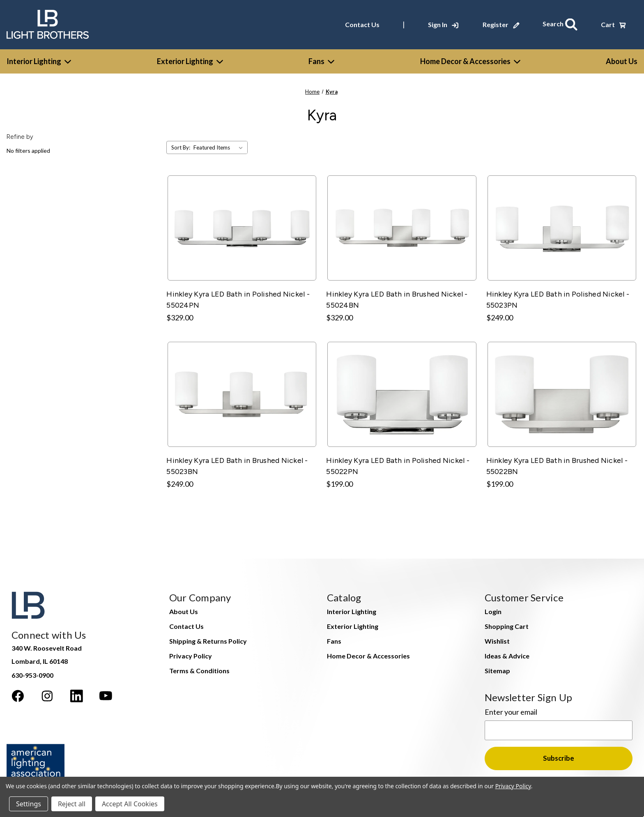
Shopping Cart (507, 624)
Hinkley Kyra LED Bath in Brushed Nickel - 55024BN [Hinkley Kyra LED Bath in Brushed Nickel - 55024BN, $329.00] (397, 297)
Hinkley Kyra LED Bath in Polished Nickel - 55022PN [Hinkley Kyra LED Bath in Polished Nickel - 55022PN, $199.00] (398, 463)
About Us (184, 609)
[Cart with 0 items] (613, 23)
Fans (321, 59)
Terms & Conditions (199, 668)
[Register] (504, 23)
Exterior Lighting (190, 59)
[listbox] (220, 145)
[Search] (562, 23)
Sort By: (181, 145)
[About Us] (622, 59)
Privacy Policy (191, 653)
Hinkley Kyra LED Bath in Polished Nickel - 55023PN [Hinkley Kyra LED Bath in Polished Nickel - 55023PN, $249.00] (558, 297)
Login (493, 609)
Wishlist (497, 639)
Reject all (72, 804)
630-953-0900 (32, 673)
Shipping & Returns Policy (208, 639)
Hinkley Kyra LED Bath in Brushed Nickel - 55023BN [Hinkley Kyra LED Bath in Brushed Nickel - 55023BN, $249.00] (237, 463)
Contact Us (366, 23)
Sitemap (497, 668)
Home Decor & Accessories (470, 59)
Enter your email (511, 709)
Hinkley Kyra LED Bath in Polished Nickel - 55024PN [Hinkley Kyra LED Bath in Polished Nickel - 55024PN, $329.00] (238, 297)
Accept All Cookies (130, 804)
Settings (29, 804)
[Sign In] (446, 23)
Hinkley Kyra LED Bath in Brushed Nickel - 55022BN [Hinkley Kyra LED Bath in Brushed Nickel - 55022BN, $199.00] (557, 463)
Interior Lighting (39, 59)
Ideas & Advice (507, 653)
